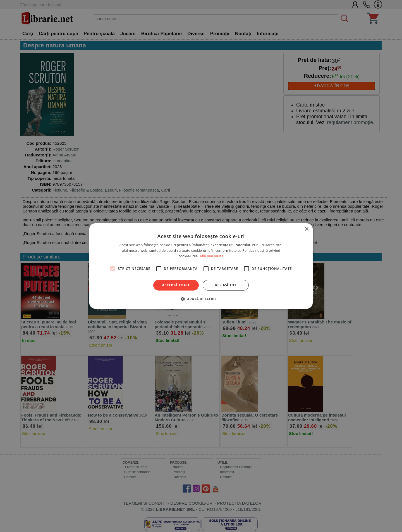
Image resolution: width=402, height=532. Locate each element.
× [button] (306, 229)
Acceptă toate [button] (176, 285)
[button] (201, 299)
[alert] (201, 266)
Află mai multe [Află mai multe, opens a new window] (211, 256)
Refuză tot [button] (226, 285)
